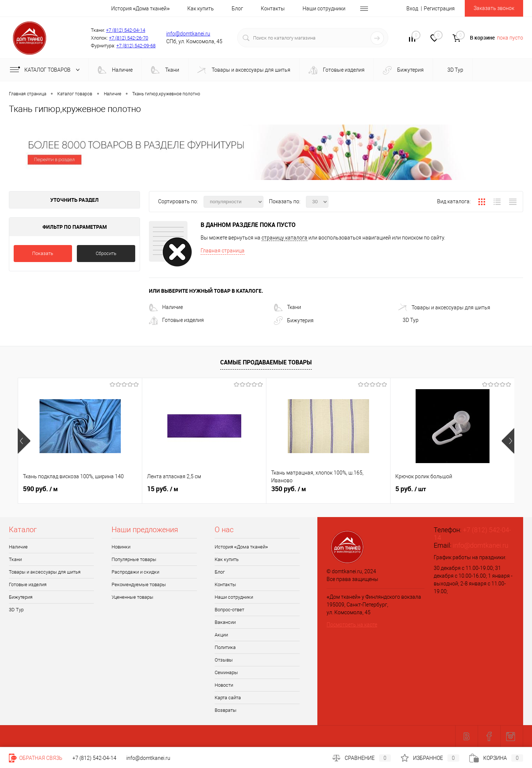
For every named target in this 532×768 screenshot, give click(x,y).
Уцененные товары (132, 597)
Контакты (273, 9)
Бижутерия (403, 70)
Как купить (201, 9)
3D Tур (455, 70)
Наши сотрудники (324, 9)
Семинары (226, 672)
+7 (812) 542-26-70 (129, 38)
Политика (225, 647)
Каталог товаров (46, 70)
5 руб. (411, 489)
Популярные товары (134, 559)
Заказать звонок (494, 8)
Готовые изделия (337, 70)
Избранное (430, 758)
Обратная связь (36, 758)
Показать (43, 253)
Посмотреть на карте (352, 625)
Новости (224, 685)
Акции (221, 635)
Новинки (121, 547)
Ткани (165, 70)
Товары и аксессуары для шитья (244, 70)
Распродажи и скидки (135, 572)
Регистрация (439, 9)
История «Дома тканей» (141, 9)
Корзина (496, 758)
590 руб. (40, 489)
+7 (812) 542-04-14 (126, 30)
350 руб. (289, 489)
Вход (412, 9)
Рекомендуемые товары (139, 585)
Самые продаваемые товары (266, 362)
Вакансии (225, 622)
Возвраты (226, 710)
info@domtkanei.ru (188, 34)
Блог (237, 9)
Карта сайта (228, 698)
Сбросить (106, 253)
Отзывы (224, 660)
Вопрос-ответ (229, 610)
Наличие (115, 70)
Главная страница (223, 251)
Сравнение (362, 758)
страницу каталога (284, 238)
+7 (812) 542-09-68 (136, 46)
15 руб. (163, 489)
